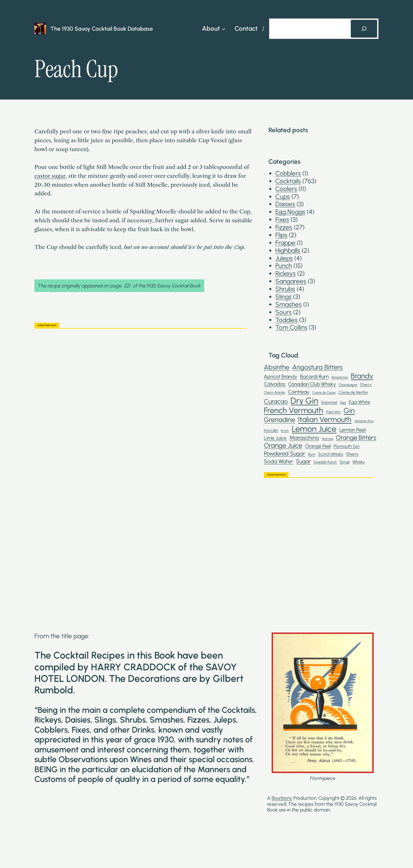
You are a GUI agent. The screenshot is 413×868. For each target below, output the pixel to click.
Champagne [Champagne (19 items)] (348, 385)
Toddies (287, 320)
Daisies (285, 204)
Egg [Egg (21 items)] (343, 402)
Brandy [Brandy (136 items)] (362, 376)
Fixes (282, 220)
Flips (281, 235)
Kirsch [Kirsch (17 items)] (285, 431)
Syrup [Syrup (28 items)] (345, 462)
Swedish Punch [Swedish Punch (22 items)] (325, 462)
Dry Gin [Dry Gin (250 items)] (304, 401)
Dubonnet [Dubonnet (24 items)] (329, 402)
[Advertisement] (140, 373)
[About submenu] (224, 29)
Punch (284, 266)
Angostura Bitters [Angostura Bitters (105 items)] (317, 367)
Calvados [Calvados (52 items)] (275, 384)
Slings (284, 297)
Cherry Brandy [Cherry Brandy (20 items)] (274, 392)
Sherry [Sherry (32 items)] (352, 454)
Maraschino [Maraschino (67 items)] (304, 438)
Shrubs (285, 289)
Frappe (285, 243)
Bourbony (282, 798)
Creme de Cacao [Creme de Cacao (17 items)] (324, 393)
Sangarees (291, 281)
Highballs (288, 251)
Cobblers (288, 173)
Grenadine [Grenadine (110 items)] (279, 420)
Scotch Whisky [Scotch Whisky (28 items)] (331, 454)
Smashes (289, 304)
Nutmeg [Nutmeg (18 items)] (327, 439)
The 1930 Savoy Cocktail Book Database (102, 29)
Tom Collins (291, 327)
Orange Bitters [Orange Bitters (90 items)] (356, 438)
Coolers (286, 189)
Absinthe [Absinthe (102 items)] (277, 367)
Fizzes (284, 227)
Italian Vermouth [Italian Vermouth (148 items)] (325, 419)
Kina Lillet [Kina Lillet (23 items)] (271, 430)
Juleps (284, 258)
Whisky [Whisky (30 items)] (359, 462)
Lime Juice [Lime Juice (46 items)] (275, 438)
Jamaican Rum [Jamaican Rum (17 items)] (364, 421)
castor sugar (50, 176)
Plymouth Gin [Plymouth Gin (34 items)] (346, 446)
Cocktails (288, 181)
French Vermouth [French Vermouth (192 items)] (294, 410)
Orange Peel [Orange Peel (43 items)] (318, 446)
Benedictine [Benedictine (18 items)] (340, 377)
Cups (283, 197)
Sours (284, 312)
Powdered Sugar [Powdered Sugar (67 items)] (285, 454)
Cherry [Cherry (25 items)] (366, 385)
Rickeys (286, 274)
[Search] (364, 29)
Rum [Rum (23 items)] (312, 454)
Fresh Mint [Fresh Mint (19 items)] (333, 412)
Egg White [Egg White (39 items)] (359, 402)
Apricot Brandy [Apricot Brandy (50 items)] (280, 377)
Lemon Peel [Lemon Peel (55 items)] (352, 430)
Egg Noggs (290, 212)
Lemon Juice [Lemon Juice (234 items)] (314, 429)
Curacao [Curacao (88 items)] (276, 401)
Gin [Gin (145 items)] (349, 410)
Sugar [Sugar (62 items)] (303, 461)
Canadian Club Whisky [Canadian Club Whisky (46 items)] (312, 384)
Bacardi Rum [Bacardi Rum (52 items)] (314, 377)
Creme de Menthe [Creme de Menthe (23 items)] (353, 392)
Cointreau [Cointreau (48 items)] (299, 392)
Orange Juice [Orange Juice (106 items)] (283, 446)
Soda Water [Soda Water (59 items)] (278, 461)
